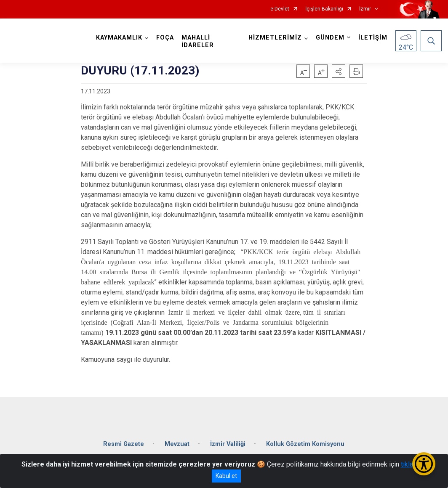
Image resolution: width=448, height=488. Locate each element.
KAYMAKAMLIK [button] (119, 38)
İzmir (365, 9)
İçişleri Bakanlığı (324, 9)
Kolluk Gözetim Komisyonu (305, 444)
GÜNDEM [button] (330, 38)
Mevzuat (177, 444)
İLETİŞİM (373, 38)
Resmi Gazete (124, 444)
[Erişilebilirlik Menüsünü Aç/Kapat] (424, 464)
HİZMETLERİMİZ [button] (275, 38)
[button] (339, 71)
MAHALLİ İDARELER (198, 41)
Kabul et (226, 476)
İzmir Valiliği (228, 444)
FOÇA (165, 38)
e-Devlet (280, 9)
